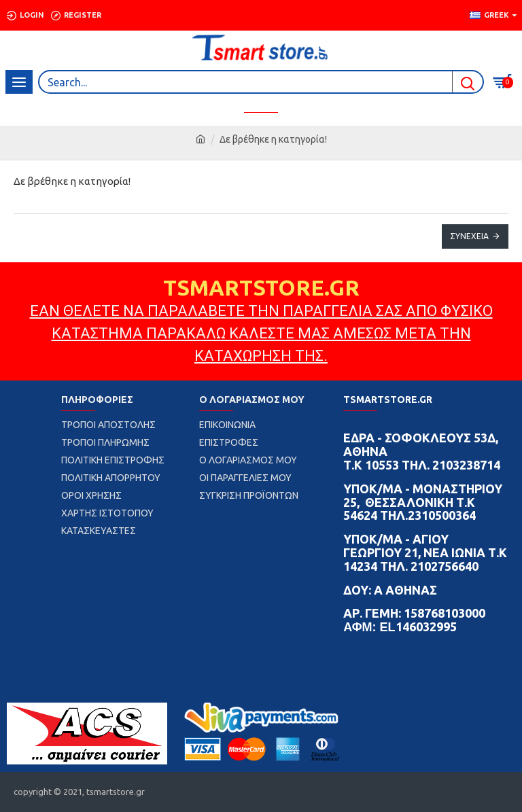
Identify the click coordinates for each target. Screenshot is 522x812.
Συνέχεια (469, 236)
